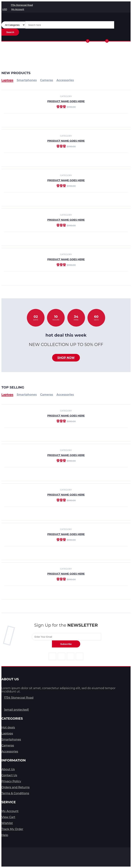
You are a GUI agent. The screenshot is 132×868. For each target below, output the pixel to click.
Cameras (47, 395)
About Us (8, 769)
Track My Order (12, 829)
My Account (10, 811)
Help (5, 835)
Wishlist (7, 823)
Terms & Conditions (15, 793)
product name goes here (66, 141)
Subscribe (66, 644)
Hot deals (8, 727)
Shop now (66, 358)
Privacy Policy (11, 781)
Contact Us (9, 775)
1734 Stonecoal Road (19, 698)
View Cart (8, 817)
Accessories (65, 395)
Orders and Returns (15, 787)
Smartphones (27, 395)
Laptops (7, 395)
